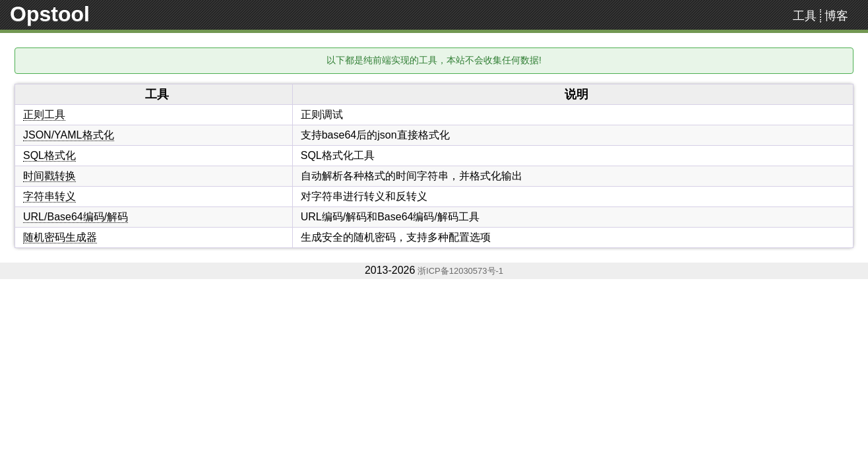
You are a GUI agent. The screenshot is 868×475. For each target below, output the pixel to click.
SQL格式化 (49, 155)
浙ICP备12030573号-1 (459, 271)
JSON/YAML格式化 (69, 135)
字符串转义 (49, 196)
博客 (836, 16)
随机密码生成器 (60, 237)
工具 (805, 16)
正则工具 (44, 114)
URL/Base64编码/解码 (76, 217)
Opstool (50, 14)
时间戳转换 (49, 176)
